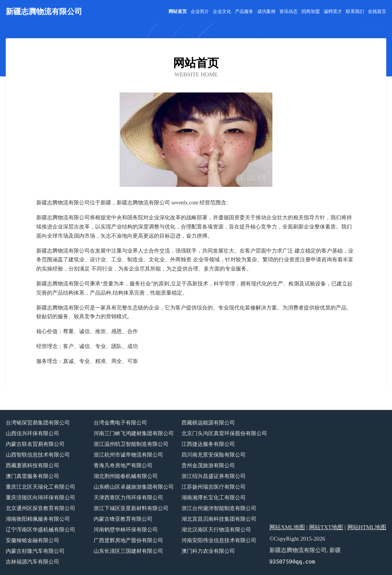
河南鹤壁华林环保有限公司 (126, 530)
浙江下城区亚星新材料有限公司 (131, 508)
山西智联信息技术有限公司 (38, 455)
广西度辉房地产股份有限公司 (128, 540)
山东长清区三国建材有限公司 (128, 551)
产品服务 (244, 11)
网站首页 (178, 11)
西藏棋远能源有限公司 (208, 423)
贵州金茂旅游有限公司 (208, 466)
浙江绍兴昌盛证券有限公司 (214, 476)
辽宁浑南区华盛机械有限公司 (40, 530)
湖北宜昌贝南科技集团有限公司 (219, 519)
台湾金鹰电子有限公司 (120, 423)
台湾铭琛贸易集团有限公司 (38, 423)
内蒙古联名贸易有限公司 (35, 444)
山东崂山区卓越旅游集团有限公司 (134, 487)
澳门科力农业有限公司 (208, 551)
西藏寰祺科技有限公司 (32, 466)
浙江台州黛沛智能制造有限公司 (219, 508)
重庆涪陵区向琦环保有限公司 (40, 498)
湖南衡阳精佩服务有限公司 (38, 519)
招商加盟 (311, 11)
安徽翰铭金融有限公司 (32, 540)
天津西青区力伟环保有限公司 (128, 498)
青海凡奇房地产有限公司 (123, 466)
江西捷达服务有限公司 (208, 444)
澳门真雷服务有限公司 (32, 476)
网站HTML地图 (367, 527)
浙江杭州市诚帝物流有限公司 (128, 455)
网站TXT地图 (326, 527)
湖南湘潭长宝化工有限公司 (214, 498)
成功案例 (266, 11)
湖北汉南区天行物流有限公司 (216, 530)
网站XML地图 (287, 527)
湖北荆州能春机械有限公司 (126, 476)
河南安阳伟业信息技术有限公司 (219, 540)
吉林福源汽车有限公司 (32, 562)
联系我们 (355, 11)
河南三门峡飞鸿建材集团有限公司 (134, 433)
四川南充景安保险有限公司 (214, 455)
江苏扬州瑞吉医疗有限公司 (214, 487)
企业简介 (200, 11)
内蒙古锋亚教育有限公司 (123, 519)
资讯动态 (288, 11)
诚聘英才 (333, 11)
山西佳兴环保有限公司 (32, 433)
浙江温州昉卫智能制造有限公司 (131, 444)
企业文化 (222, 11)
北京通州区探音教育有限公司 (40, 508)
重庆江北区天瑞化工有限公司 (40, 487)
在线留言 (377, 11)
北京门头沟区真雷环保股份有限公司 (224, 433)
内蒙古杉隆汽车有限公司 (35, 551)
